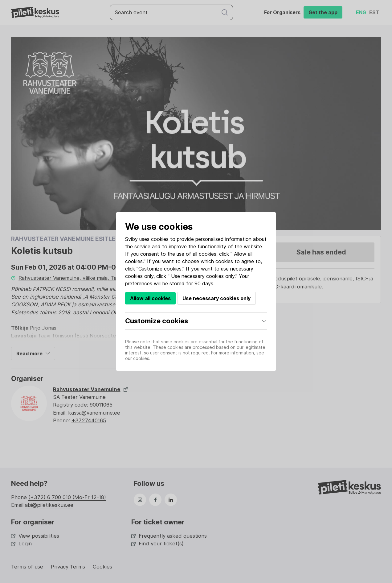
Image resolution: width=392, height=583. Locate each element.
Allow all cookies (150, 298)
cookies (160, 239)
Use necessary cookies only (216, 298)
